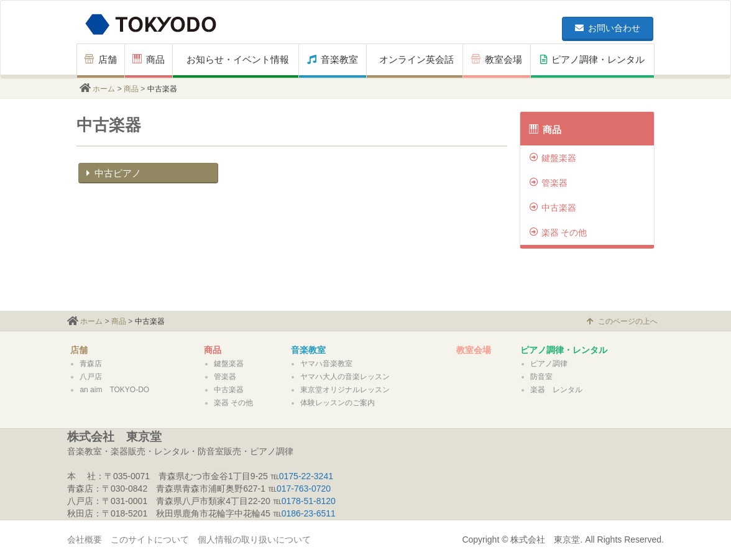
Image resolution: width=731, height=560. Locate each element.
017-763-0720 (304, 489)
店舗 (101, 59)
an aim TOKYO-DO (114, 390)
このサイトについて (150, 539)
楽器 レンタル (556, 390)
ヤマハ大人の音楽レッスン (345, 377)
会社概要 (85, 539)
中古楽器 (553, 208)
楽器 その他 (559, 232)
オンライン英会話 (416, 59)
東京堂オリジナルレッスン (345, 390)
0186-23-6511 (309, 513)
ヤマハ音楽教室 (326, 364)
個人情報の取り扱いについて (254, 539)
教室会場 (497, 59)
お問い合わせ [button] (608, 28)
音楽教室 (333, 59)
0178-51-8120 (309, 501)
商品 (149, 59)
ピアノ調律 (549, 364)
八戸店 (91, 377)
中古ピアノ (112, 173)
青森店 (91, 364)
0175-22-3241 (306, 476)
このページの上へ (622, 321)
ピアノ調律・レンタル (592, 59)
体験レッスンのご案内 (338, 403)
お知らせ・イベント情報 (238, 59)
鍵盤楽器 (553, 158)
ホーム (104, 89)
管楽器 (549, 183)
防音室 (541, 377)
